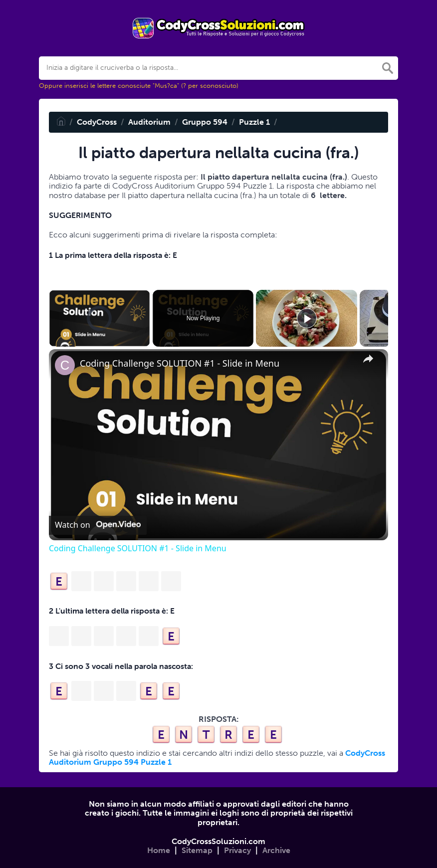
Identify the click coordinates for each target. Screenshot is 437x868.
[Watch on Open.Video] (98, 525)
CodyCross (97, 122)
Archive (276, 850)
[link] (65, 365)
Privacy (237, 850)
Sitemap (197, 850)
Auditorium (149, 122)
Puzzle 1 (254, 122)
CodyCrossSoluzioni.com (218, 841)
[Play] (307, 318)
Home (159, 850)
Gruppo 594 (205, 122)
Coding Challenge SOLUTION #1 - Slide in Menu (180, 363)
